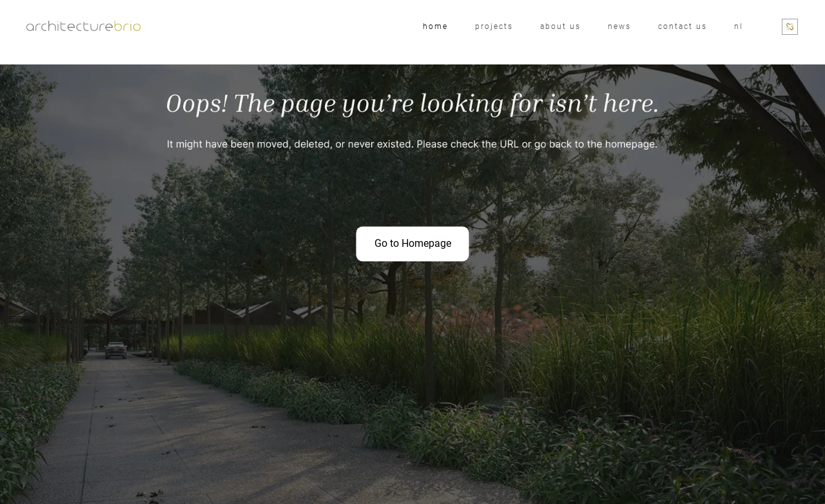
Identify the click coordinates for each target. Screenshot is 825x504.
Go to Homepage (413, 243)
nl (739, 26)
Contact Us (683, 26)
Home (435, 26)
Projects (494, 26)
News (619, 26)
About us (560, 26)
